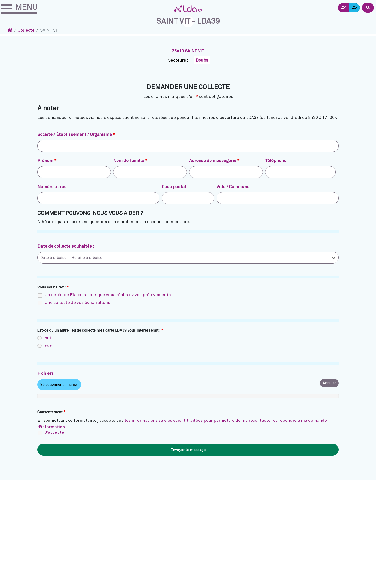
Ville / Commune (233, 187)
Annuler (329, 383)
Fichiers (46, 374)
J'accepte (54, 432)
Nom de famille (130, 161)
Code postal (174, 187)
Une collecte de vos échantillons (77, 303)
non (48, 346)
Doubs (202, 60)
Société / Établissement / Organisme (76, 135)
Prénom (47, 161)
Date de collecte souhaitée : (66, 246)
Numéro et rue (52, 187)
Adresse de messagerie (214, 161)
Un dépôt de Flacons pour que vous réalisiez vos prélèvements (108, 295)
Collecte (26, 30)
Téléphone (276, 161)
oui (48, 338)
